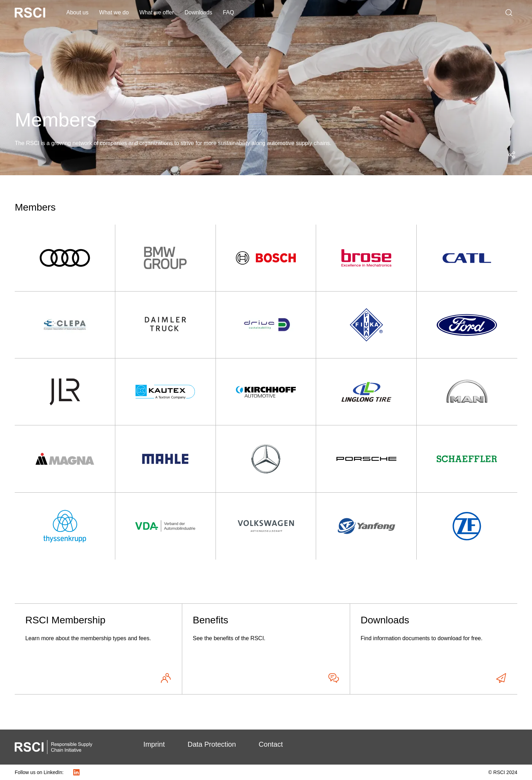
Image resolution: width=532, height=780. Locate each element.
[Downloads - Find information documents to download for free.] (434, 649)
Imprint (154, 744)
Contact (271, 744)
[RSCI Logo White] (30, 13)
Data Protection (212, 744)
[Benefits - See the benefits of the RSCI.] (266, 649)
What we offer (157, 12)
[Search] (509, 13)
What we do (114, 12)
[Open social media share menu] (512, 155)
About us (77, 12)
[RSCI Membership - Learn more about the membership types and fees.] (98, 649)
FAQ (229, 12)
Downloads (198, 12)
